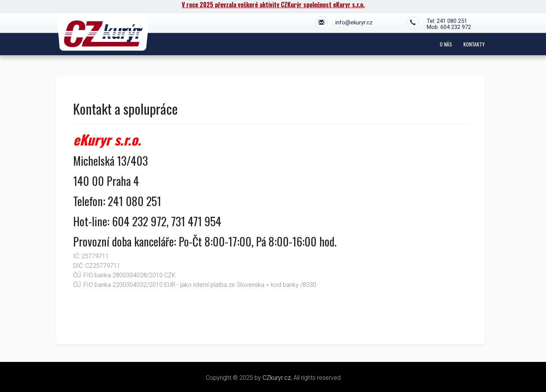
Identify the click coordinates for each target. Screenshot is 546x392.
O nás (446, 44)
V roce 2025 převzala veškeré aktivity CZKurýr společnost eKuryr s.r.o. (273, 5)
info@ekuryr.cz (344, 23)
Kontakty (474, 44)
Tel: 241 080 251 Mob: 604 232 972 (439, 24)
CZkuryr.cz (277, 378)
